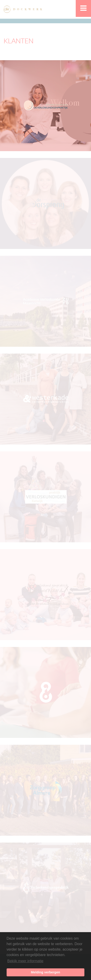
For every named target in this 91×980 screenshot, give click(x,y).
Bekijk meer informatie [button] (25, 961)
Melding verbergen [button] (46, 972)
